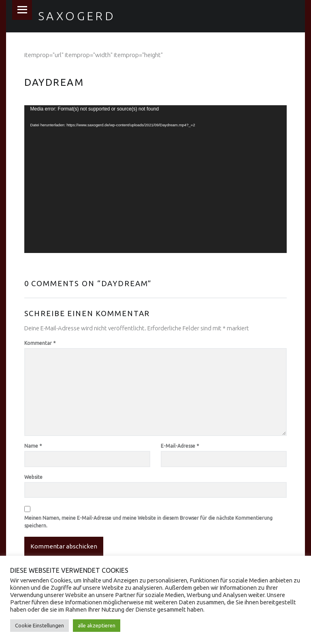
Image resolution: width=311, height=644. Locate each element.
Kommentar (40, 343)
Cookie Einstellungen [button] (39, 625)
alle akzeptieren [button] (97, 625)
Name (33, 446)
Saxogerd (77, 16)
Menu (22, 10)
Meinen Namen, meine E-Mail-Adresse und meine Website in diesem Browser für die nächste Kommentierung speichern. (148, 522)
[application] (156, 179)
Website (33, 477)
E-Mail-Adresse (180, 446)
